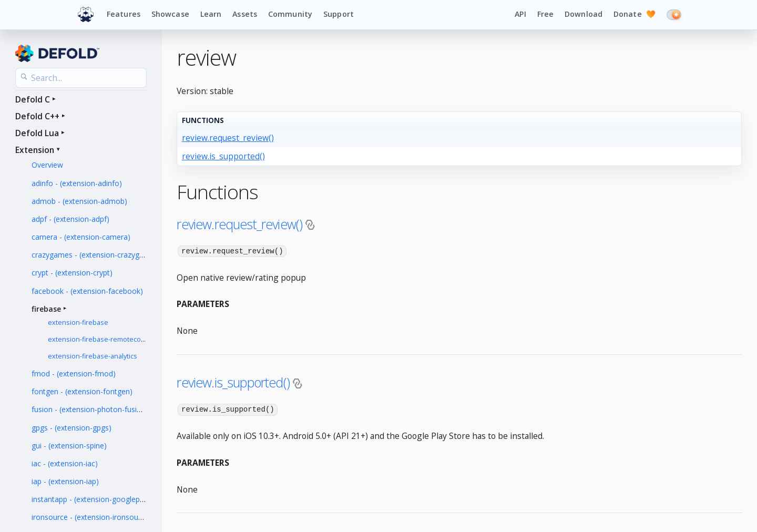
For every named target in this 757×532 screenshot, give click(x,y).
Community (290, 14)
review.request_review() (228, 138)
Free (546, 14)
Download (584, 14)
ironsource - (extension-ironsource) (91, 517)
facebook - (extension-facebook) (87, 291)
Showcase (170, 14)
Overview (47, 165)
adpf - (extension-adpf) (70, 219)
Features (124, 14)
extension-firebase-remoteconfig (100, 339)
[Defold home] (86, 15)
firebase (46, 309)
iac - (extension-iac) (65, 463)
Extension (35, 150)
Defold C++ (37, 116)
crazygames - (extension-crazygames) (96, 255)
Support (339, 14)
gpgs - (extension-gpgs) (71, 428)
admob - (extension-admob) (79, 201)
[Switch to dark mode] (674, 15)
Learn (211, 14)
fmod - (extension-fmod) (74, 374)
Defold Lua (37, 133)
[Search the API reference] (81, 78)
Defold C (33, 99)
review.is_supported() (223, 156)
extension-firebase (78, 323)
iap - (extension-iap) (65, 481)
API (520, 14)
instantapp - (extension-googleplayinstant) (103, 499)
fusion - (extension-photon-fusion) (90, 409)
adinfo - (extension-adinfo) (77, 183)
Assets (245, 14)
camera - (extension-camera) (81, 237)
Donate (635, 14)
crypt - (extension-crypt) (72, 273)
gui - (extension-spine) (69, 446)
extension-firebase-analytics (93, 356)
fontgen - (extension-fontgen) (82, 391)
